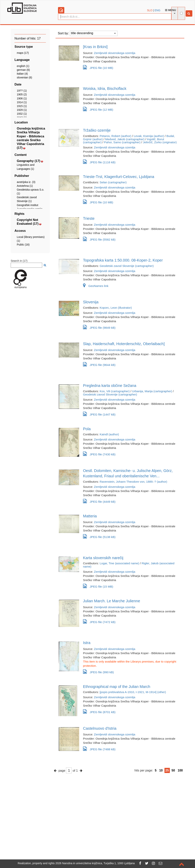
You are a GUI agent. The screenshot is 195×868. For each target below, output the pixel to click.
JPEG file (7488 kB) (99, 749)
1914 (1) (22, 102)
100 (180, 770)
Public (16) (23, 245)
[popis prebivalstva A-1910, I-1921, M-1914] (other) (133, 692)
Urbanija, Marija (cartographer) (152, 391)
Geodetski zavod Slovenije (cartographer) (127, 266)
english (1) (23, 66)
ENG (157, 10)
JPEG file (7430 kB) (99, 454)
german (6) (23, 70)
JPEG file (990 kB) (98, 672)
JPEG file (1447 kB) (99, 414)
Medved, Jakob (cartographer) (125, 139)
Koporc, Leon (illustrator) (116, 308)
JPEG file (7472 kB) (99, 621)
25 (167, 770)
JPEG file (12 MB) (98, 109)
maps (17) (23, 53)
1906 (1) (22, 98)
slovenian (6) (24, 77)
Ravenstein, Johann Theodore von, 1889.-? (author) (133, 482)
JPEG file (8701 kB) (99, 711)
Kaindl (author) (109, 434)
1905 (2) (22, 94)
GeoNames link (96, 286)
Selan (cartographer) (113, 182)
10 (161, 770)
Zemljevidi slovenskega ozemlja (114, 53)
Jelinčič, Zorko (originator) (160, 142)
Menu (170, 10)
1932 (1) (22, 114)
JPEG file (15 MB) (98, 586)
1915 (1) (22, 106)
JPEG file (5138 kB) (99, 536)
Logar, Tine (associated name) (119, 563)
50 (173, 770)
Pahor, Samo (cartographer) (122, 142)
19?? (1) (22, 91)
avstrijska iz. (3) (26, 182)
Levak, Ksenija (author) (149, 136)
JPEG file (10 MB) (98, 67)
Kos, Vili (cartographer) (115, 391)
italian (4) (22, 74)
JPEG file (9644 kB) (99, 364)
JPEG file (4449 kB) (99, 501)
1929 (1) (22, 110)
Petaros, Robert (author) (115, 136)
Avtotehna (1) (25, 186)
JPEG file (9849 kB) (99, 327)
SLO (150, 10)
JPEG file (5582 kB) (99, 239)
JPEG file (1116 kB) (99, 162)
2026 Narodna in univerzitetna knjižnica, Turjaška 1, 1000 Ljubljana (95, 863)
